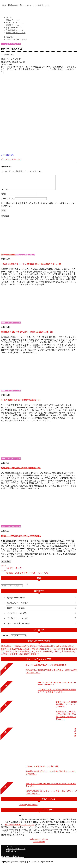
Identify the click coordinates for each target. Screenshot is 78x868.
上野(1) (65, 654)
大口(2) (19, 652)
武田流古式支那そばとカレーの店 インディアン (27, 576)
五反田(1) (27, 652)
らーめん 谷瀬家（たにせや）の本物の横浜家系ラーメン (21, 403)
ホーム (9, 17)
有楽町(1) (35, 657)
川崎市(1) (26, 657)
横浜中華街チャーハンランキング (20, 827)
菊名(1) (58, 654)
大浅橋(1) (5, 657)
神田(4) (59, 649)
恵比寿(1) (72, 654)
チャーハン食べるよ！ (13, 859)
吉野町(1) (64, 652)
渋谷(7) (41, 649)
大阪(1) (35, 652)
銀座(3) (65, 649)
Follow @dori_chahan (39, 842)
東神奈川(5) (50, 649)
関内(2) (72, 649)
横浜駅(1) (10, 654)
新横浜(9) (34, 649)
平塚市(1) (56, 652)
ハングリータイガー (15, 571)
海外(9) (26, 649)
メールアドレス (8, 201)
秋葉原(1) (50, 654)
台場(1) (41, 652)
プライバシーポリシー (16, 852)
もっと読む (6, 564)
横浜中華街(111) (8, 649)
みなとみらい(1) (39, 654)
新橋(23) (19, 649)
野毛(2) (13, 652)
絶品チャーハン (13, 20)
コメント (5, 192)
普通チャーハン (13, 25)
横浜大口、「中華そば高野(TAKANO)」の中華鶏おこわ (21, 539)
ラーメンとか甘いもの (16, 33)
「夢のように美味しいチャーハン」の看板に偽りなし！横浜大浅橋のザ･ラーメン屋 (31, 267)
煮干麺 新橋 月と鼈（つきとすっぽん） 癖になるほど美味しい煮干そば (27, 335)
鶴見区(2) (5, 652)
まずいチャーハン (14, 28)
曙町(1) (48, 652)
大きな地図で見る (7, 155)
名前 (3, 197)
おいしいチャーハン (15, 22)
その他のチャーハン (15, 30)
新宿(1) (28, 654)
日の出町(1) (19, 654)
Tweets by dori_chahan (28, 808)
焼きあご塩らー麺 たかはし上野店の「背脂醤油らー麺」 (21, 471)
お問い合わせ (39, 845)
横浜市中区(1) (16, 657)
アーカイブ (6, 638)
